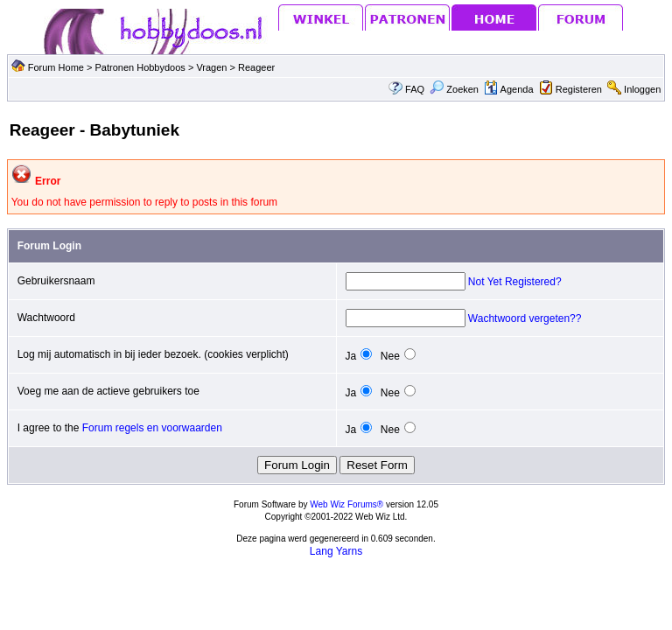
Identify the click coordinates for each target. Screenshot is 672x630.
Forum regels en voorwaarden (152, 428)
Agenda (508, 89)
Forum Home (56, 67)
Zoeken (454, 89)
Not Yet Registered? (515, 282)
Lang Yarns (336, 551)
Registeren (579, 89)
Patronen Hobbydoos (140, 67)
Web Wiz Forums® (346, 504)
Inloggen (642, 89)
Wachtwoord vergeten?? (525, 318)
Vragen (213, 67)
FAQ (415, 89)
